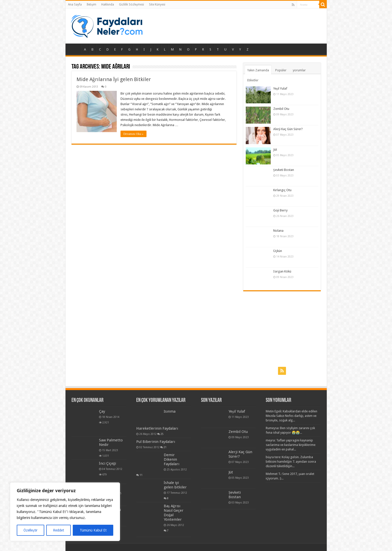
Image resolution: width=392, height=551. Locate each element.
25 (162, 434)
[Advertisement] (282, 329)
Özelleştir (30, 530)
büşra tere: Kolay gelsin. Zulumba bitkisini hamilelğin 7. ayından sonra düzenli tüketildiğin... (291, 462)
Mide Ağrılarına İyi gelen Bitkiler (114, 79)
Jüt (275, 150)
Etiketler (253, 80)
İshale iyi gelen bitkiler (175, 485)
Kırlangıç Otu (282, 190)
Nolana (278, 231)
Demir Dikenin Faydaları (171, 459)
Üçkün (278, 251)
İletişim (92, 5)
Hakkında (108, 5)
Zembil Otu (281, 109)
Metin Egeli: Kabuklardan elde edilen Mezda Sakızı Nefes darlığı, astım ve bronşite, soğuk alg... (291, 416)
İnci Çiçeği (108, 463)
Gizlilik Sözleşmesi (131, 5)
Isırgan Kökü (282, 271)
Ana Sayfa (75, 5)
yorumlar (299, 70)
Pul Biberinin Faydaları (163, 442)
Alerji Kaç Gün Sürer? (288, 129)
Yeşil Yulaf (280, 88)
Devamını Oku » (133, 134)
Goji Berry (280, 210)
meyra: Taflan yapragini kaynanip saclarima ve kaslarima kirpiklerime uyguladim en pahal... (291, 445)
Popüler (281, 70)
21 (172, 447)
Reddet (58, 530)
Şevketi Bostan (284, 170)
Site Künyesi (157, 5)
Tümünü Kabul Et (93, 530)
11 (141, 475)
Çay (102, 411)
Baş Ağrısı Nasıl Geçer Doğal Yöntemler (174, 513)
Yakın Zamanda (258, 70)
